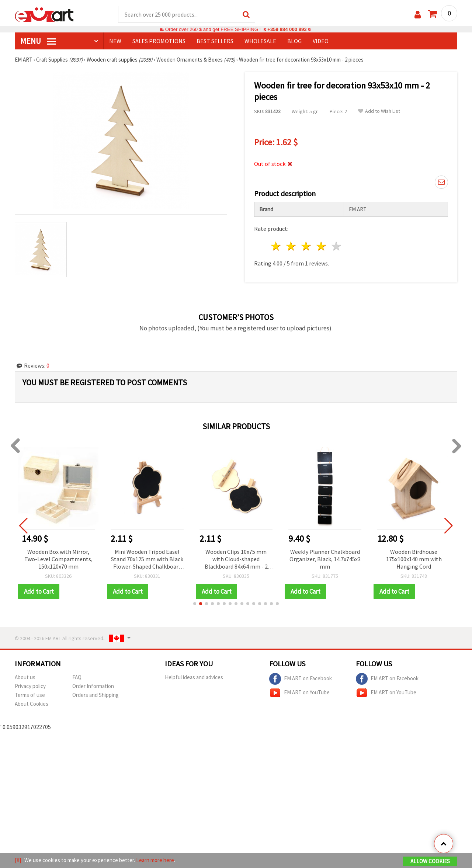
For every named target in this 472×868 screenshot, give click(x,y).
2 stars (291, 246)
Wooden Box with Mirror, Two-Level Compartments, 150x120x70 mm (63, 559)
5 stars (336, 246)
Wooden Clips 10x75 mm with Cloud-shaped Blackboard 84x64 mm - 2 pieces (241, 560)
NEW (115, 41)
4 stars (321, 246)
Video (321, 41)
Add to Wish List (379, 111)
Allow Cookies (430, 861)
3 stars (307, 246)
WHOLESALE (260, 41)
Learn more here (155, 860)
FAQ (77, 677)
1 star (276, 246)
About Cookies (32, 704)
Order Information (93, 686)
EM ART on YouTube (299, 693)
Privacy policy (30, 686)
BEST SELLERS (215, 41)
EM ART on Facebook (301, 679)
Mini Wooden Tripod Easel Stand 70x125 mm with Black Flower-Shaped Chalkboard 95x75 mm (152, 560)
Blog (294, 41)
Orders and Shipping (96, 695)
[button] (195, 604)
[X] (18, 860)
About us (25, 677)
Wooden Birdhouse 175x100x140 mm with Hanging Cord (418, 559)
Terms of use (30, 695)
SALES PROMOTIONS (159, 41)
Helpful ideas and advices (194, 677)
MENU (38, 41)
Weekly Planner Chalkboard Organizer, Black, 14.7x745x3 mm (329, 559)
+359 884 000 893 (287, 29)
